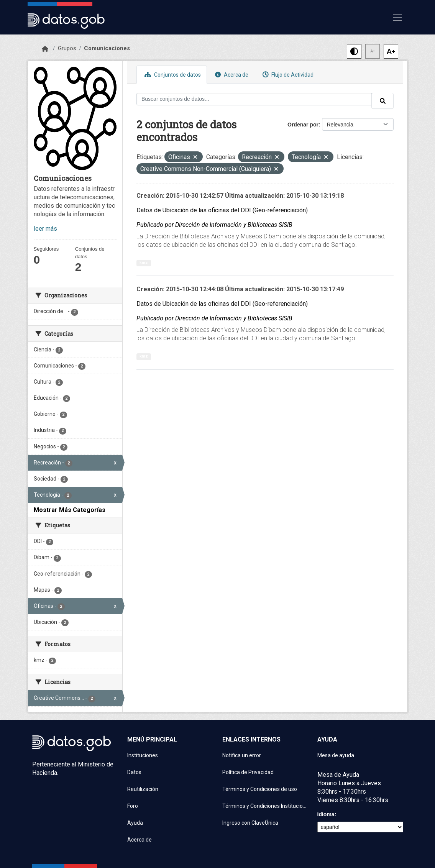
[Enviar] (382, 101)
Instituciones (143, 755)
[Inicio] (45, 49)
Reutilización (143, 789)
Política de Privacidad (248, 772)
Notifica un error (242, 755)
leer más (45, 229)
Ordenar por (303, 125)
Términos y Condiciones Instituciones (265, 806)
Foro (133, 806)
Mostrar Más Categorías (70, 510)
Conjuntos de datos (172, 75)
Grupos (67, 48)
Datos (134, 772)
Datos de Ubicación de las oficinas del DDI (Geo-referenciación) (222, 210)
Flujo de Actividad (287, 75)
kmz (144, 263)
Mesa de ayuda (336, 755)
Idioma (326, 814)
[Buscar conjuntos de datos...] (254, 99)
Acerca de (231, 75)
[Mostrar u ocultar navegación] (397, 17)
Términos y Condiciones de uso (260, 789)
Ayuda (135, 823)
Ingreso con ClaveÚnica (250, 823)
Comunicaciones (107, 48)
